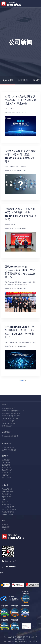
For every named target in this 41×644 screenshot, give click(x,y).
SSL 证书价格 (7, 478)
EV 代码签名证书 (8, 470)
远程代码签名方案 (8, 512)
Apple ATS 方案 (7, 489)
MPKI (4, 499)
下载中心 (5, 530)
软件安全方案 (7, 504)
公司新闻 (8, 80)
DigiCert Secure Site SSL (10, 418)
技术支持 (5, 524)
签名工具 (5, 502)
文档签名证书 (7, 473)
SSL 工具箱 (6, 527)
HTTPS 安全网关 (8, 514)
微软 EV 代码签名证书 (9, 450)
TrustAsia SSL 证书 (8, 408)
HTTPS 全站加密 (8, 492)
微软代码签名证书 (8, 447)
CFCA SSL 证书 (7, 426)
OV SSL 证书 (6, 462)
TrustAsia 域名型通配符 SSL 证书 (13, 411)
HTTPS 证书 (6, 475)
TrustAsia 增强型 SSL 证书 (11, 416)
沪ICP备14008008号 (11, 642)
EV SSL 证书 (6, 460)
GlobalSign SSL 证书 (9, 423)
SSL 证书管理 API (8, 507)
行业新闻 (23, 80)
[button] (38, 4)
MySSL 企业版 (7, 497)
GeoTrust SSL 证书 (8, 421)
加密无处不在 (7, 494)
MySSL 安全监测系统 (9, 509)
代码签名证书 (7, 468)
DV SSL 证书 (6, 465)
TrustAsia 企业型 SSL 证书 (11, 413)
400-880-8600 (11, 567)
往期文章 (22, 381)
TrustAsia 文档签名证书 (10, 436)
